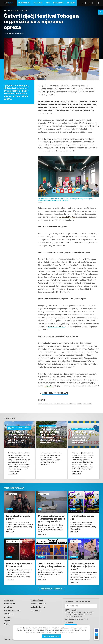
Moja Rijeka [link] (20, 33)
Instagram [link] (93, 3)
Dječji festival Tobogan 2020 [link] (63, 404)
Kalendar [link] (71, 3)
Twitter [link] (87, 3)
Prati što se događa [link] (12, 610)
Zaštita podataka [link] (38, 603)
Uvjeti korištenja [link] (38, 606)
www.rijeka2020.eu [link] (67, 217)
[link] (101, 12)
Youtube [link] (90, 3)
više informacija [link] (71, 632)
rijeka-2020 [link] (87, 404)
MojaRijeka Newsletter (76, 618)
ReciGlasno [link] (59, 3)
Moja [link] (8, 3)
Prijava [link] (7, 620)
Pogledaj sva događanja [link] (52, 588)
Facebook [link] (83, 3)
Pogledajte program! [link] (55, 393)
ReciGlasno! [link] (9, 613)
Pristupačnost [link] (37, 599)
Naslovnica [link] (9, 599)
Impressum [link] (36, 610)
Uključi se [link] (38, 3)
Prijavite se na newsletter (77, 601)
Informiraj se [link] (24, 3)
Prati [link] (48, 3)
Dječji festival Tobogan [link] (46, 404)
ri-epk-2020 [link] (78, 404)
